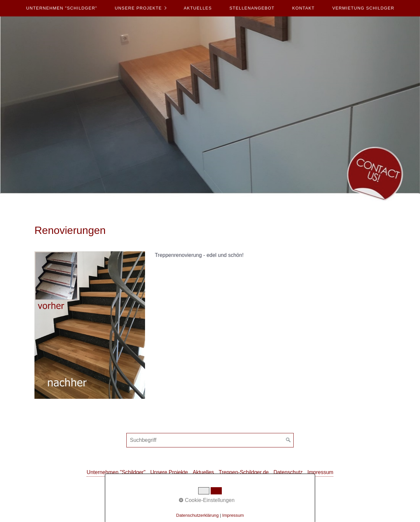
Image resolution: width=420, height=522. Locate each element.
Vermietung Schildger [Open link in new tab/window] (363, 8)
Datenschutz (288, 472)
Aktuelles (198, 8)
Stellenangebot (252, 8)
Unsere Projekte (138, 8)
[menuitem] (62, 8)
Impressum (320, 472)
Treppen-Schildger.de (244, 472)
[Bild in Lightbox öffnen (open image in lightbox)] (90, 325)
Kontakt (303, 8)
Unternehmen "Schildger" (62, 8)
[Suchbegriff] (210, 440)
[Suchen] (288, 440)
